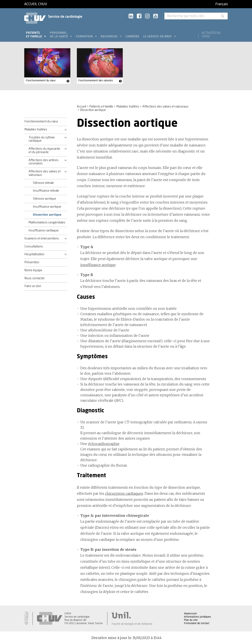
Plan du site (191, 620)
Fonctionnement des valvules (96, 80)
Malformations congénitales (47, 223)
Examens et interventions (42, 239)
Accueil (82, 107)
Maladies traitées (128, 107)
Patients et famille (34, 35)
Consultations (34, 247)
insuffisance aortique (98, 265)
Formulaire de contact (197, 623)
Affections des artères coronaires (44, 162)
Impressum (190, 613)
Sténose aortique (44, 199)
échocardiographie (104, 444)
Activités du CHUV (211, 35)
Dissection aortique (47, 215)
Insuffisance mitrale (46, 191)
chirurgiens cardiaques (124, 493)
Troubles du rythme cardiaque (42, 139)
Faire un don (33, 286)
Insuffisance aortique (47, 207)
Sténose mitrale (43, 183)
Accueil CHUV (36, 4)
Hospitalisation (34, 254)
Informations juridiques (198, 617)
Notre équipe (33, 270)
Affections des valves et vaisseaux (166, 107)
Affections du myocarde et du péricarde (44, 151)
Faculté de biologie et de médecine (132, 624)
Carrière (132, 37)
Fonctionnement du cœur (41, 80)
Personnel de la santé (59, 35)
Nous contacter (35, 278)
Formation (85, 37)
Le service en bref (158, 37)
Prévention (32, 262)
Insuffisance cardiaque (44, 231)
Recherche (110, 37)
